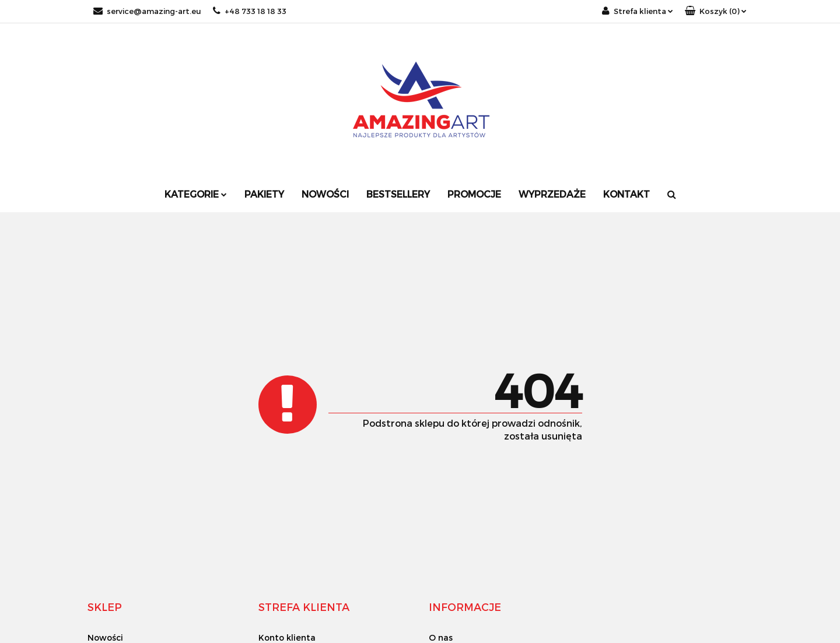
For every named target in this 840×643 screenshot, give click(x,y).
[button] (716, 11)
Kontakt (626, 194)
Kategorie (196, 194)
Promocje (474, 194)
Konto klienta (287, 637)
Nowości (325, 194)
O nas (441, 637)
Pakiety (264, 194)
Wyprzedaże (552, 194)
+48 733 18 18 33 (250, 11)
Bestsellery (398, 194)
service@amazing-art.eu (147, 11)
